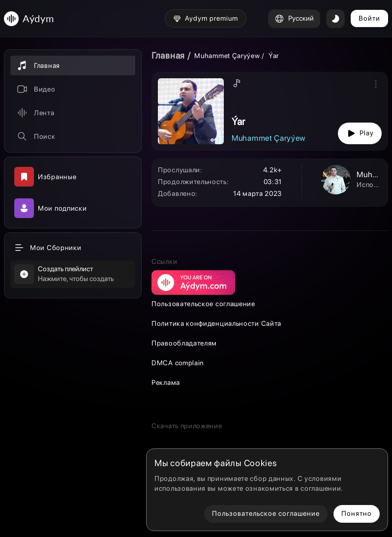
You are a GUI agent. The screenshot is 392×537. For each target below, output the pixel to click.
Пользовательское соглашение (203, 304)
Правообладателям (184, 343)
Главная (168, 55)
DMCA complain (178, 363)
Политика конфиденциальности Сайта (216, 323)
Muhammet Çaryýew (227, 56)
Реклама (166, 382)
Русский (294, 19)
